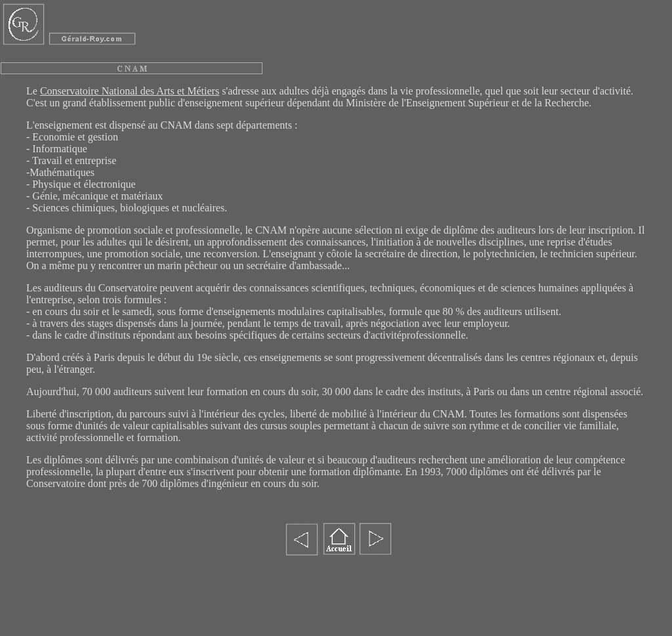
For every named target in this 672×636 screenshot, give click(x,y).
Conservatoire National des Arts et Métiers (130, 91)
